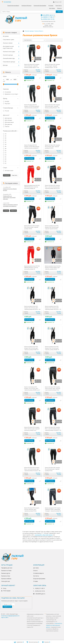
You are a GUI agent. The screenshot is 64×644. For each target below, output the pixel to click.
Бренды (5, 65)
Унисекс (7, 126)
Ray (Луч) (7, 103)
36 (6, 136)
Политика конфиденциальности (10, 616)
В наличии (7, 92)
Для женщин (8, 120)
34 (6, 134)
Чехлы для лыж (6, 581)
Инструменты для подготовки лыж (8, 47)
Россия (6, 111)
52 (6, 153)
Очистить (14, 175)
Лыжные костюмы (6, 571)
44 (6, 144)
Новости (13, 211)
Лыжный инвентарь (9, 58)
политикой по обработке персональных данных (54, 625)
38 (6, 138)
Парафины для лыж (7, 568)
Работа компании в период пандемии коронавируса (10, 205)
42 (6, 142)
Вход (4, 588)
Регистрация (6, 591)
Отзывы (51, 6)
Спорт (11, 168)
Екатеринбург (7, 2)
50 (6, 151)
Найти (59, 12)
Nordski (6, 101)
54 (6, 155)
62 (6, 163)
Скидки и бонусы (26, 6)
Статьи (6, 211)
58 (6, 159)
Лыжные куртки (6, 573)
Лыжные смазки (8, 43)
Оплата (59, 8)
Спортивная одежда (9, 62)
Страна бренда (11, 108)
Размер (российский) (11, 131)
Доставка (52, 8)
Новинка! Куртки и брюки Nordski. (10, 190)
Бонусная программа (40, 6)
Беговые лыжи (9, 171)
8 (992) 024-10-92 (48, 19)
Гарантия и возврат (13, 6)
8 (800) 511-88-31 (48, 17)
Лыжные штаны (6, 576)
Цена (11, 76)
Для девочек (8, 124)
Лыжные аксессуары (9, 52)
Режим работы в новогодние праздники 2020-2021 (9, 197)
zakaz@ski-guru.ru (48, 15)
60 (6, 161)
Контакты (59, 6)
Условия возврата (38, 573)
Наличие (11, 89)
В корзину (29, 78)
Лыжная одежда (8, 55)
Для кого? (11, 115)
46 (6, 146)
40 (6, 140)
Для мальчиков (9, 122)
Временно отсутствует (11, 94)
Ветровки (6, 36)
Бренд (11, 98)
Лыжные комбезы (6, 579)
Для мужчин (8, 118)
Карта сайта (5, 617)
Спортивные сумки (8, 39)
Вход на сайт (57, 2)
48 (6, 149)
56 (6, 157)
